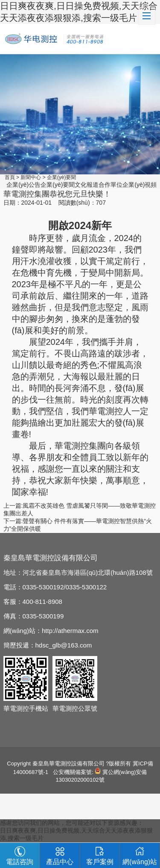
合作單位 (111, 185)
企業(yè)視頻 (140, 185)
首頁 (10, 177)
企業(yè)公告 (23, 185)
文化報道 (87, 185)
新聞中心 (31, 177)
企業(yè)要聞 (61, 177)
